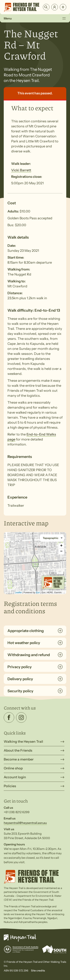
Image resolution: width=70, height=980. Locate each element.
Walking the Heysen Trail (23, 742)
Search (46, 7)
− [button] (61, 552)
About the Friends (18, 750)
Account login (15, 777)
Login (55, 7)
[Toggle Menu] (64, 18)
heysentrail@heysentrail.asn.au (25, 823)
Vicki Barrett (21, 170)
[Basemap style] (52, 538)
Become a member (19, 759)
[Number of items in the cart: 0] (63, 7)
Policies (10, 786)
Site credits (38, 971)
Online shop (13, 768)
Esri (38, 593)
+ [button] (61, 546)
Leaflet (18, 593)
